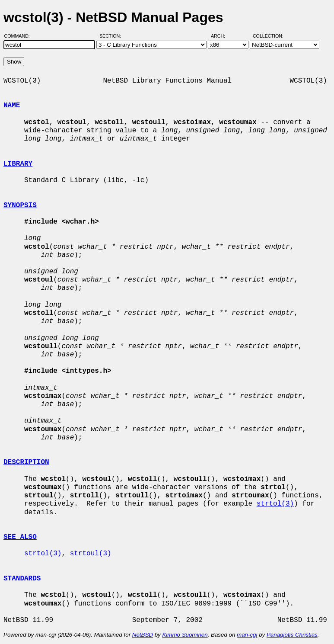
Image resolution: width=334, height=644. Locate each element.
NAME (12, 106)
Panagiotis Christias (292, 635)
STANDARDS (22, 579)
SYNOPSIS (20, 205)
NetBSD (143, 635)
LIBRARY (18, 164)
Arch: (222, 36)
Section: (112, 36)
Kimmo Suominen (185, 635)
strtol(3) (275, 504)
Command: (20, 36)
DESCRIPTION (26, 462)
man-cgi (247, 635)
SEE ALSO (20, 537)
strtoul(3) (91, 554)
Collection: (268, 36)
